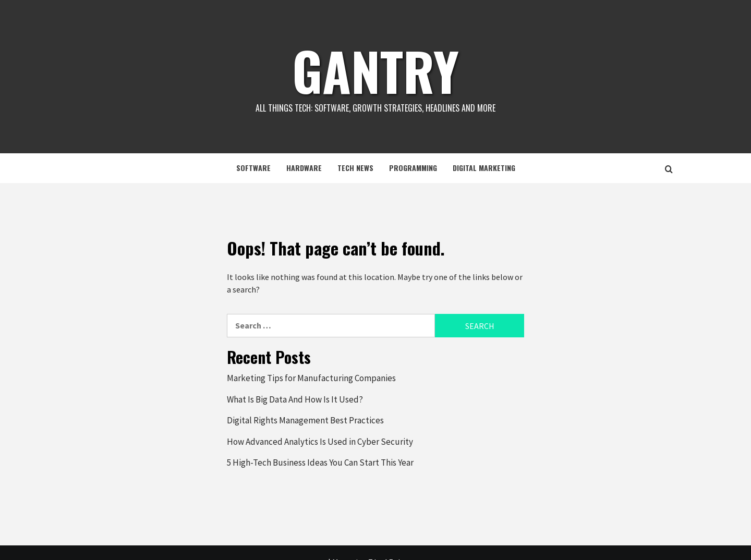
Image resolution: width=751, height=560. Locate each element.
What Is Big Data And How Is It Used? (295, 399)
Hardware (304, 168)
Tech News (355, 168)
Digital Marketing (484, 168)
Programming (413, 168)
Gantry (375, 70)
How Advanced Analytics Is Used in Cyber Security (320, 442)
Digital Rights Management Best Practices (305, 420)
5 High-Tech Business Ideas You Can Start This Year (320, 462)
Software (253, 168)
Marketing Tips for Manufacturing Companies (311, 378)
